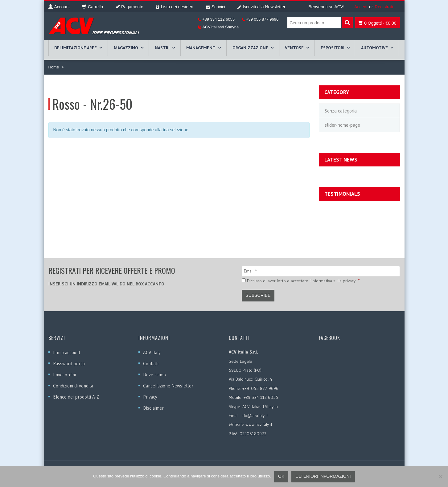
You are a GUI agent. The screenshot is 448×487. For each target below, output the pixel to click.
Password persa (69, 364)
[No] (440, 477)
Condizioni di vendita (73, 386)
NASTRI (162, 48)
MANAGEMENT (201, 48)
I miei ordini (64, 375)
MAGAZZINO (126, 48)
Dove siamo (154, 375)
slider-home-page (342, 125)
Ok (281, 476)
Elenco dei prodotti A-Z (76, 397)
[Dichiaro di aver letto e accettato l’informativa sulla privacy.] (244, 280)
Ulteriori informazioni (323, 476)
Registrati (384, 7)
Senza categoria (341, 111)
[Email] (321, 271)
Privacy (150, 397)
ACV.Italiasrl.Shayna (220, 27)
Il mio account (67, 352)
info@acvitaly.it (254, 415)
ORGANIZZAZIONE (250, 48)
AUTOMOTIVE (374, 48)
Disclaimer (153, 408)
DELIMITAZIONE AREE (76, 48)
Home (54, 67)
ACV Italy (152, 352)
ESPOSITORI (333, 48)
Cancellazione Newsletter (168, 386)
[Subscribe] (258, 296)
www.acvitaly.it (259, 424)
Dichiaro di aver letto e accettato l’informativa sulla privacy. (301, 280)
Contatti (151, 364)
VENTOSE (294, 48)
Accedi (361, 7)
